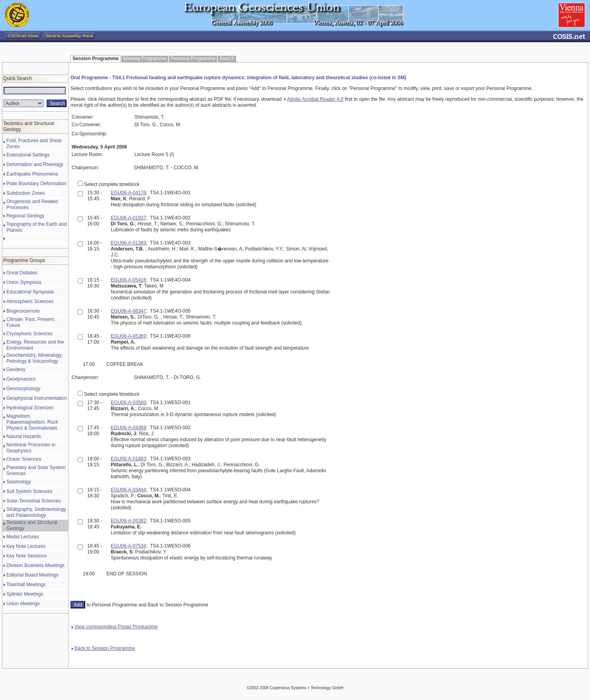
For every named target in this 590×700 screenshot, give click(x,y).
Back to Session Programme (103, 648)
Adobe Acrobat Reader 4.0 (314, 99)
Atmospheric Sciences (30, 301)
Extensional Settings (28, 155)
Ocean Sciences (24, 459)
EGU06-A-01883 (128, 459)
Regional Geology (25, 216)
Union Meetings (23, 604)
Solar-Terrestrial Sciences (34, 501)
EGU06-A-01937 (128, 218)
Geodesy (16, 370)
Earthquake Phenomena (32, 174)
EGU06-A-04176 (128, 193)
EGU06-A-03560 (128, 403)
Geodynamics (21, 379)
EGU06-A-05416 (128, 280)
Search (227, 59)
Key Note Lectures (26, 546)
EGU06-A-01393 (128, 243)
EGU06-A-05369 (128, 336)
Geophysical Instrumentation (37, 398)
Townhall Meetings (26, 585)
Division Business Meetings (35, 565)
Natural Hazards (24, 436)
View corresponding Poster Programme (115, 627)
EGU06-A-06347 (128, 311)
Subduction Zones (26, 193)
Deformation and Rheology (35, 164)
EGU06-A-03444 (128, 490)
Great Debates (22, 273)
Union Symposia (24, 282)
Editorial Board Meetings (32, 575)
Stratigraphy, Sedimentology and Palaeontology (36, 512)
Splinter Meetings (25, 594)
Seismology (19, 482)
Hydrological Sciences (30, 408)
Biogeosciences (23, 311)
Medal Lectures (23, 537)
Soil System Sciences (29, 491)
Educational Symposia (30, 292)
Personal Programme (193, 59)
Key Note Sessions (26, 556)
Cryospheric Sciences (29, 334)
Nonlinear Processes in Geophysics (31, 448)
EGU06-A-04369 (128, 428)
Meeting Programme (145, 59)
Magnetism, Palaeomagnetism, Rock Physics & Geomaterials (32, 422)
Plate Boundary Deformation (36, 184)
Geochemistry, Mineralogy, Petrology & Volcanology (34, 358)
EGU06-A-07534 (128, 546)
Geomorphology (23, 389)
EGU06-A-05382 (128, 521)
